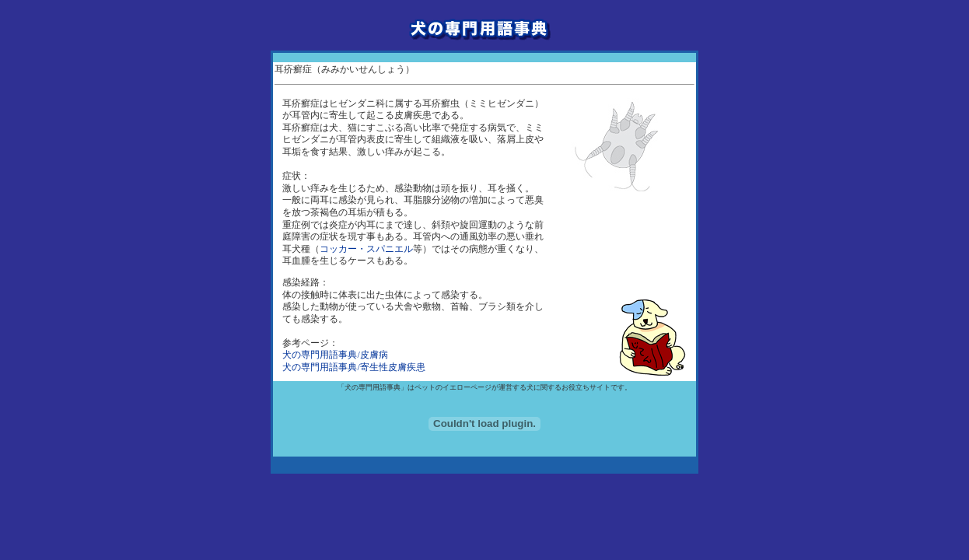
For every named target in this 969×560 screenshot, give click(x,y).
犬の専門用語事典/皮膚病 (335, 355)
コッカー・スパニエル (366, 249)
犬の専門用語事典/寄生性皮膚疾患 (353, 367)
